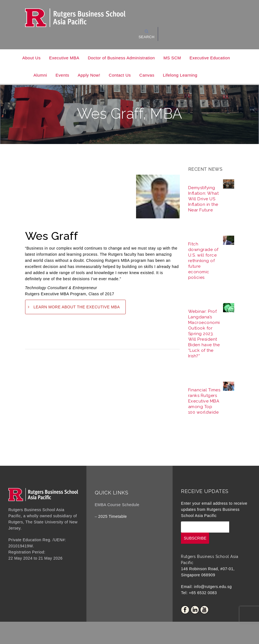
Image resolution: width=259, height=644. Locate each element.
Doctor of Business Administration (121, 58)
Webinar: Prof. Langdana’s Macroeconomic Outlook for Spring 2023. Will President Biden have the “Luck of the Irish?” (205, 334)
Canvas (147, 75)
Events (62, 75)
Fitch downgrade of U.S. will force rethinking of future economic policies (203, 261)
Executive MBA (64, 58)
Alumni (40, 75)
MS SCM (172, 58)
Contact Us (120, 75)
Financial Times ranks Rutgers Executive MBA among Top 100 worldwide (204, 401)
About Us (32, 58)
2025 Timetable (112, 516)
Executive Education (210, 58)
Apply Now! (89, 75)
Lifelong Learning (180, 75)
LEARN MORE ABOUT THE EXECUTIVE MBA (77, 307)
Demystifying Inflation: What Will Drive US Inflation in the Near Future (204, 199)
